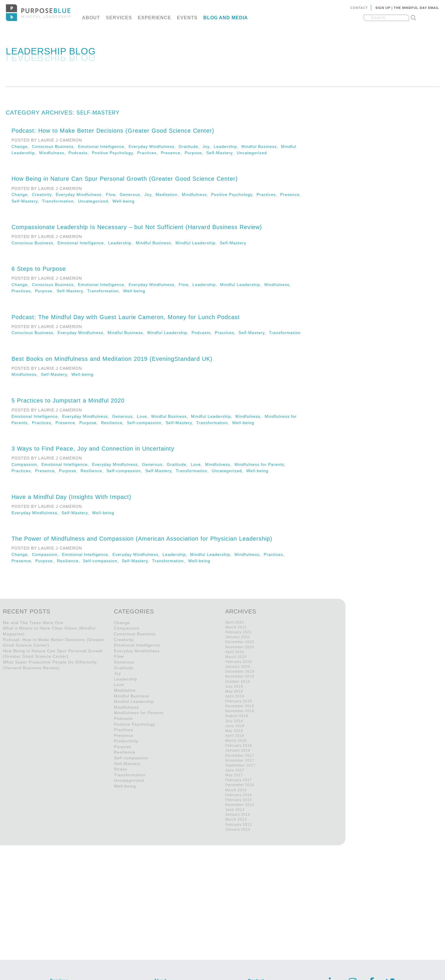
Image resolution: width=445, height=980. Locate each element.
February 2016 (239, 795)
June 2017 (235, 770)
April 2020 (235, 652)
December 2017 (240, 756)
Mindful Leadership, (198, 243)
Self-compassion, (146, 423)
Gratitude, (191, 146)
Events (187, 18)
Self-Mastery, (221, 153)
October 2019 (238, 682)
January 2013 (238, 830)
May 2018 (234, 731)
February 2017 (239, 780)
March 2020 (236, 657)
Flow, (113, 195)
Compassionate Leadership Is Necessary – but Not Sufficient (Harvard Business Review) (137, 227)
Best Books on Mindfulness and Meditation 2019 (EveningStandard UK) (112, 359)
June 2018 (235, 726)
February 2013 (239, 825)
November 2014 (240, 805)
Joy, (208, 146)
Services (119, 18)
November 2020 (240, 647)
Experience (154, 18)
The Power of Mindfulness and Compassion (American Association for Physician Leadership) (142, 539)
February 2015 (239, 800)
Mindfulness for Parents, (261, 464)
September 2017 (240, 765)
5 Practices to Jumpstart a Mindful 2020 (68, 401)
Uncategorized (252, 153)
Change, (22, 146)
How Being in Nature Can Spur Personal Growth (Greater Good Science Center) (125, 179)
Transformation (285, 333)
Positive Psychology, (114, 153)
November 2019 (240, 676)
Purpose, (195, 153)
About (91, 18)
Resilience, (114, 423)
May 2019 (234, 691)
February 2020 (239, 662)
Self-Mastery (233, 243)
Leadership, (228, 146)
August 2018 (237, 716)
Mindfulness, (54, 153)
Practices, (149, 153)
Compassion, (26, 464)
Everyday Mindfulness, (154, 146)
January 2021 (238, 637)
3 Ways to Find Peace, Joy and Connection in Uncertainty (93, 449)
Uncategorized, (95, 201)
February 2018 (239, 746)
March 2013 (236, 819)
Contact (359, 8)
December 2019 (240, 672)
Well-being (124, 201)
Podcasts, (80, 153)
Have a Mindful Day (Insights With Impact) (71, 497)
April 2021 (235, 622)
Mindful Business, (261, 146)
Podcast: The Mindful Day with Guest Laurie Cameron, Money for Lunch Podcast (126, 317)
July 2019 (234, 687)
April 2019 (235, 696)
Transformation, (60, 201)
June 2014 (235, 810)
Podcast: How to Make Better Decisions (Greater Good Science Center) (113, 131)
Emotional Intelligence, (103, 146)
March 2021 (236, 627)
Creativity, (44, 195)
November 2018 (240, 711)
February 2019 (239, 701)
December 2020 (240, 642)
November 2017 (240, 760)
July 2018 (234, 721)
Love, (144, 416)
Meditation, (169, 195)
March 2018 (236, 741)
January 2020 (238, 667)
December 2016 (240, 785)
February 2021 (239, 632)
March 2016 (236, 790)
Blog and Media (226, 18)
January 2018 (238, 750)
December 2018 (240, 706)
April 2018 (235, 736)
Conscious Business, (55, 146)
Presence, (173, 153)
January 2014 (238, 815)
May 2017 (234, 775)
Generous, (132, 195)
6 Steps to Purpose (39, 269)
